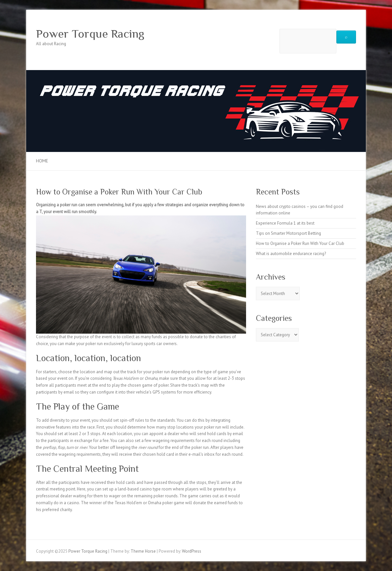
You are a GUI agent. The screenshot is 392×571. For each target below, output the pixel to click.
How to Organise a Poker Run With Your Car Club (300, 243)
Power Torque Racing (90, 34)
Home (42, 161)
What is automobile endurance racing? (291, 254)
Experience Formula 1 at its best (285, 223)
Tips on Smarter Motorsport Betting (288, 233)
